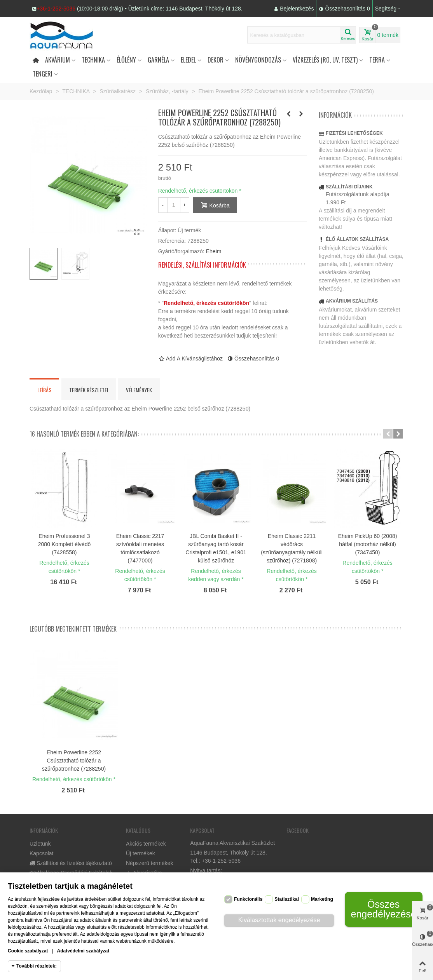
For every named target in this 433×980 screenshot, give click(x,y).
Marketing (322, 899)
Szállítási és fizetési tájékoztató (71, 863)
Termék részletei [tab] (89, 390)
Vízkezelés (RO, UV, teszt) (325, 60)
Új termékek (141, 853)
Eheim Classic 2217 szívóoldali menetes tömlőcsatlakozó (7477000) (140, 548)
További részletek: (37, 966)
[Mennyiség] (174, 205)
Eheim (214, 251)
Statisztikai (287, 899)
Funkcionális (248, 899)
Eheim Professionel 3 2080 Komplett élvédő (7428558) (64, 544)
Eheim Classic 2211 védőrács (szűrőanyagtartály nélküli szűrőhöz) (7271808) (292, 548)
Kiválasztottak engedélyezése (279, 920)
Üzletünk (40, 844)
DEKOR (216, 60)
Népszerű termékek (149, 863)
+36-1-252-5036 (56, 9)
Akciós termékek (146, 844)
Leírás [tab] (44, 390)
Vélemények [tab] (139, 390)
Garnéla (158, 60)
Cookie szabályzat (28, 951)
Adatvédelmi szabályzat (83, 951)
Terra (377, 60)
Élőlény (126, 60)
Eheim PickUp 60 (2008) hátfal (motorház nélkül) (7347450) (368, 544)
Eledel (188, 60)
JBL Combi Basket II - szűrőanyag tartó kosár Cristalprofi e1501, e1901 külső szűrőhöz (216, 548)
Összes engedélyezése (383, 909)
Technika (93, 60)
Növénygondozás (258, 60)
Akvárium (58, 60)
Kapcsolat (41, 853)
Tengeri (43, 74)
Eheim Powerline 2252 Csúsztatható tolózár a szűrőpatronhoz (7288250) (74, 761)
